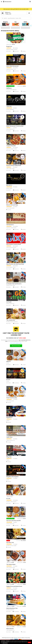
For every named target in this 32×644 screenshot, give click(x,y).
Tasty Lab (9, 106)
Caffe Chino (9, 437)
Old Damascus (10, 225)
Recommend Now (16, 346)
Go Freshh (9, 302)
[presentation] (1, 26)
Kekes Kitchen (10, 629)
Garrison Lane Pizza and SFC (14, 521)
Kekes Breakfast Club (12, 608)
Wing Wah (9, 457)
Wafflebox (9, 88)
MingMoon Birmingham (12, 477)
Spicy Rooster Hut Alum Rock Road (15, 264)
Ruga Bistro (9, 417)
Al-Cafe (8, 499)
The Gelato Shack (11, 564)
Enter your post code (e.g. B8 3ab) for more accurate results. (16, 9)
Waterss (9, 361)
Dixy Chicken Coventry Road (14, 244)
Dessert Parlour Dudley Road (14, 165)
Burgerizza (9, 46)
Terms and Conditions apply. (16, 343)
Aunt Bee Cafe (10, 542)
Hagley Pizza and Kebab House (14, 586)
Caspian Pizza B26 (11, 146)
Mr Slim (8, 380)
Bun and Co (9, 185)
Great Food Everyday (12, 398)
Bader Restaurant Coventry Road (15, 126)
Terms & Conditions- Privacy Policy (24, 638)
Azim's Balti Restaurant (12, 66)
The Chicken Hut (11, 320)
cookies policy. (5, 643)
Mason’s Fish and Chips (12, 205)
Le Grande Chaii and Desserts (14, 284)
